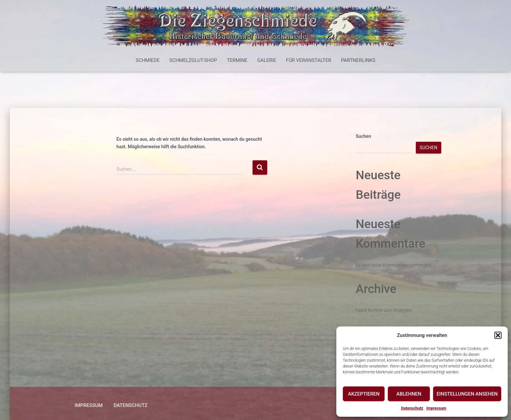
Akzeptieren (364, 394)
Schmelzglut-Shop (193, 60)
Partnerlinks (358, 60)
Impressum (436, 408)
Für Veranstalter (309, 60)
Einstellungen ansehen (467, 394)
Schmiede (147, 60)
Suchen (364, 136)
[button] (498, 335)
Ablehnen (409, 394)
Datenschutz (412, 408)
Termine (237, 60)
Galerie (267, 60)
